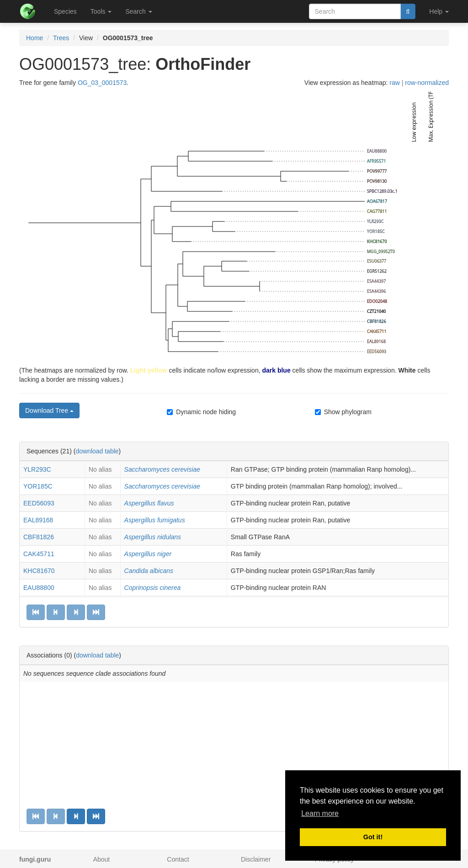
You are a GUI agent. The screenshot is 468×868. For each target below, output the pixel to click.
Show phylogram (343, 412)
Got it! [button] (373, 837)
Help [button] (439, 11)
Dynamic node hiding (201, 412)
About (102, 859)
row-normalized (427, 83)
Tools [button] (101, 11)
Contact (178, 859)
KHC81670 (39, 571)
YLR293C (37, 469)
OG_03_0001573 (102, 83)
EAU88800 (39, 588)
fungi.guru (35, 859)
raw (395, 83)
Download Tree (49, 410)
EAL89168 (38, 520)
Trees (61, 38)
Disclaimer (256, 859)
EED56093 (39, 503)
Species (65, 11)
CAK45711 (39, 554)
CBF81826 (39, 537)
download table (97, 451)
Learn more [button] (320, 813)
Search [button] (138, 11)
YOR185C (38, 486)
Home (35, 38)
